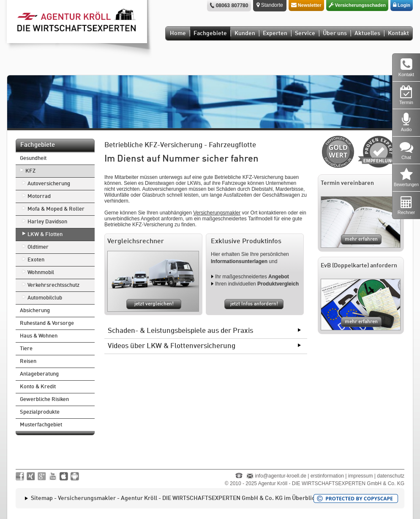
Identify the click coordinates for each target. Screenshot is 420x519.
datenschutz (391, 476)
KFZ (30, 171)
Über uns (335, 33)
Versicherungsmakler (217, 213)
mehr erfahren (361, 239)
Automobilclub (45, 298)
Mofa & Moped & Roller (56, 209)
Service (305, 33)
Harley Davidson (47, 222)
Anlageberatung (39, 374)
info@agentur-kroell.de (281, 476)
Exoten (36, 260)
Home (178, 33)
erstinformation (327, 476)
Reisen (28, 361)
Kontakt (398, 33)
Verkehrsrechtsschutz (53, 285)
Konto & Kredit (38, 387)
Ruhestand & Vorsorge (47, 323)
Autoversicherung (49, 184)
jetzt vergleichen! (154, 304)
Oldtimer (38, 247)
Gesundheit (33, 158)
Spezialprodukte (40, 412)
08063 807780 (232, 5)
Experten (275, 33)
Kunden (245, 33)
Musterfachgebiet (41, 425)
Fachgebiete (210, 33)
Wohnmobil (41, 273)
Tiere (26, 349)
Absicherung (35, 311)
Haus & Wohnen (39, 336)
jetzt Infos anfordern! (254, 304)
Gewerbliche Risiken (44, 400)
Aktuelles (367, 33)
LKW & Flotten (45, 235)
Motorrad (39, 196)
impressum (361, 476)
